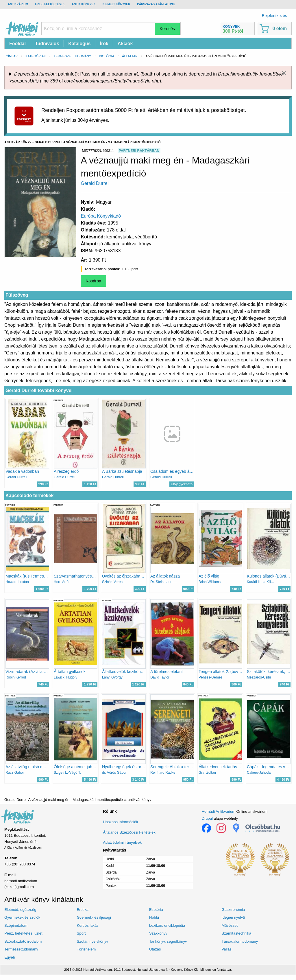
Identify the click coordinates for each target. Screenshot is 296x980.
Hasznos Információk (120, 822)
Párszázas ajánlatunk (156, 4)
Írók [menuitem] (104, 44)
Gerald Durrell (95, 183)
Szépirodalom (16, 925)
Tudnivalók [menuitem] (47, 44)
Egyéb (10, 957)
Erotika (83, 910)
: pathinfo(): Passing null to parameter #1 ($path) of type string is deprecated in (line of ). (147, 77)
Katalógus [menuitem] (79, 44)
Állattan (130, 56)
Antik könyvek (84, 4)
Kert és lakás (88, 925)
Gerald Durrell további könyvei (39, 390)
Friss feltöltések (50, 4)
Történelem (86, 949)
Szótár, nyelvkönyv (92, 941)
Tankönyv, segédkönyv (168, 941)
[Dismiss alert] (284, 73)
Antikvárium (18, 4)
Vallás (227, 949)
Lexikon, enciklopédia (167, 925)
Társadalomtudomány (240, 941)
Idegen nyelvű (233, 917)
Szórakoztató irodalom (23, 941)
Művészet (230, 925)
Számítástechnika (237, 933)
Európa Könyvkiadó (101, 216)
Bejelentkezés (274, 16)
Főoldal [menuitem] (17, 44)
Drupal (207, 818)
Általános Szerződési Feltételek (129, 832)
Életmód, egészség (20, 910)
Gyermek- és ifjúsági (94, 917)
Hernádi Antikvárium (219, 811)
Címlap (12, 56)
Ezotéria (156, 910)
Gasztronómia (233, 910)
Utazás (155, 949)
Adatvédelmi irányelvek (122, 842)
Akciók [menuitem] (125, 44)
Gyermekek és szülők (22, 917)
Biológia (107, 56)
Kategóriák (36, 56)
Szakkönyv (158, 933)
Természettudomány (73, 56)
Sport (81, 933)
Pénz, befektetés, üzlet (23, 933)
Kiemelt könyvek (116, 4)
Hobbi (154, 917)
